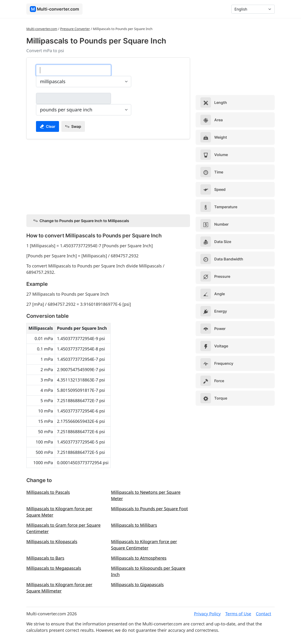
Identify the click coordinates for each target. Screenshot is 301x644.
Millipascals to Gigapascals (137, 585)
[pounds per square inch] (73, 98)
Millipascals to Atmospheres (139, 558)
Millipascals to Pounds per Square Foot (149, 509)
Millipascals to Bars (45, 558)
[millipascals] (73, 70)
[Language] (253, 9)
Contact (263, 614)
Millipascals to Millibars (134, 525)
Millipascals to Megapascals (54, 568)
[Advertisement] (108, 176)
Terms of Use (238, 614)
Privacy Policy (207, 614)
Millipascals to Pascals (48, 492)
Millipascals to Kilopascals (52, 542)
